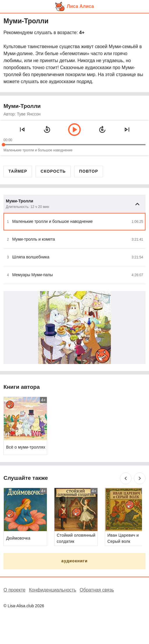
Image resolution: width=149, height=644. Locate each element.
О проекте (14, 590)
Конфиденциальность (52, 590)
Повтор (89, 171)
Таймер (18, 171)
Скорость (53, 171)
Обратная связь (97, 590)
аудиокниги (74, 561)
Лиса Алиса (80, 6)
